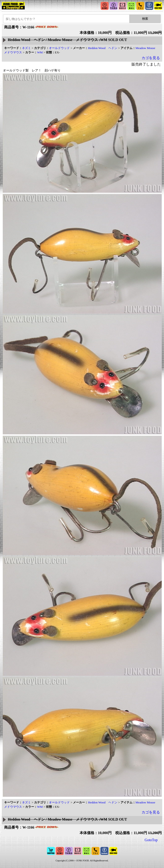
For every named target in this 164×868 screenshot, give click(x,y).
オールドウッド (59, 48)
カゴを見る (151, 58)
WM (40, 52)
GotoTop (151, 840)
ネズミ (26, 48)
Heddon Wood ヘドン (103, 48)
